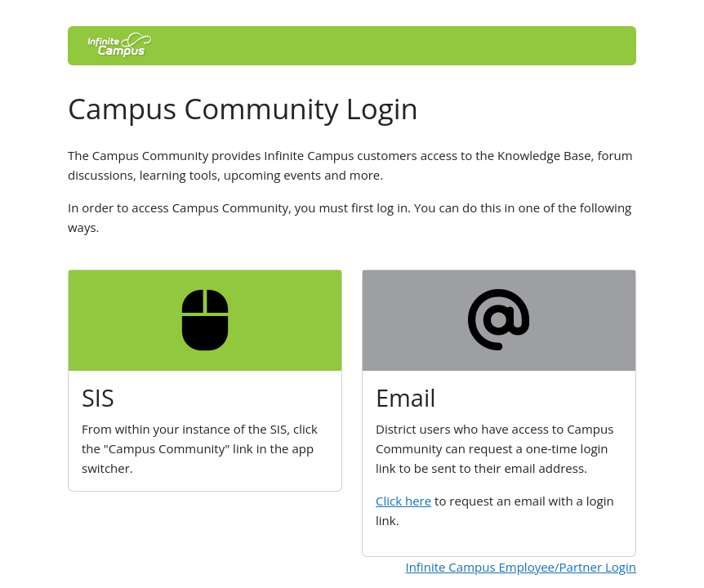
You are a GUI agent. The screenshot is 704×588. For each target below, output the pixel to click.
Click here (403, 501)
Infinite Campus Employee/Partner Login (521, 567)
